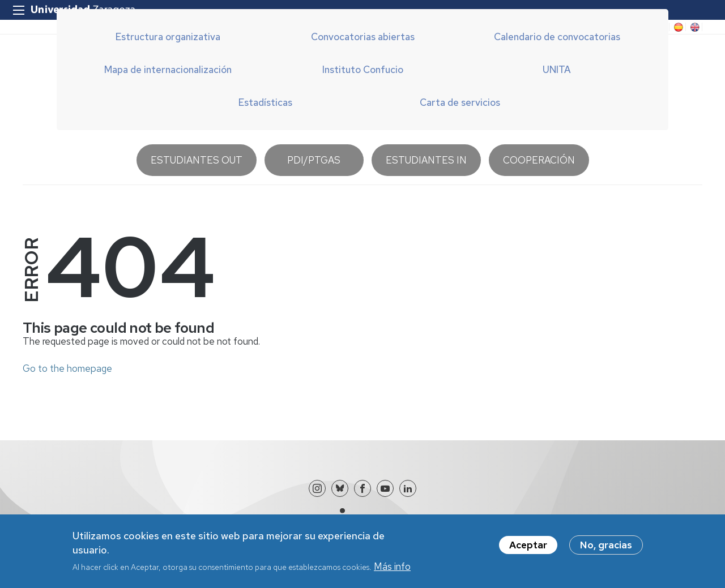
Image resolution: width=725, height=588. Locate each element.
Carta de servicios (460, 102)
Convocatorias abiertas (363, 37)
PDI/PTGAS (314, 160)
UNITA (557, 70)
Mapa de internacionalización (168, 70)
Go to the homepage (67, 368)
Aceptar (528, 549)
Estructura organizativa (168, 37)
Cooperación (539, 160)
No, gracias (606, 549)
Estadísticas (265, 102)
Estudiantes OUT (197, 160)
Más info (392, 570)
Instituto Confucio (363, 70)
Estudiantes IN (426, 160)
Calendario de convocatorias (557, 37)
